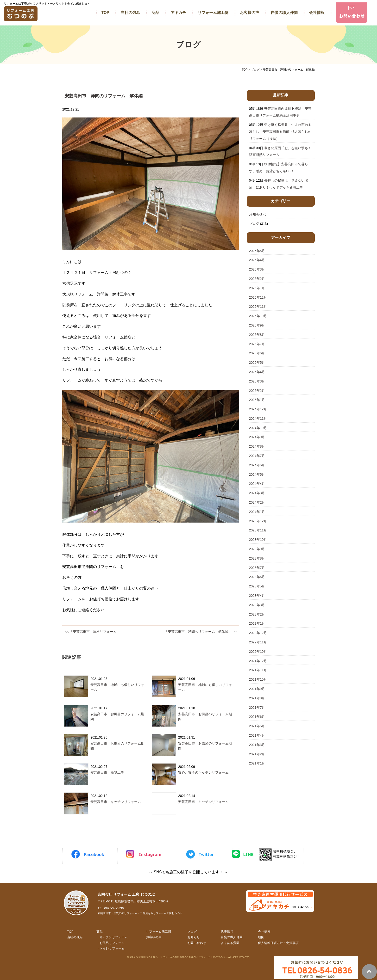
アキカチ (178, 13)
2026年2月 (257, 279)
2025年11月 (258, 307)
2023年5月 (257, 586)
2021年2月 (257, 754)
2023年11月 (258, 530)
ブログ (254, 224)
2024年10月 (258, 428)
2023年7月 (257, 568)
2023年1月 (257, 623)
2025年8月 (257, 335)
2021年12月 (258, 661)
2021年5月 (257, 726)
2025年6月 (257, 353)
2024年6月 (257, 465)
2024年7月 (257, 456)
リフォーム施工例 (213, 13)
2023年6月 (257, 577)
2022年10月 (258, 652)
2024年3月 (257, 493)
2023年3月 (257, 605)
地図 (261, 937)
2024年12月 (258, 409)
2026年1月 (257, 288)
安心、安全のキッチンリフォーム (203, 772)
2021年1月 (257, 763)
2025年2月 (257, 391)
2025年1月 (257, 400)
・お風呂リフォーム (110, 943)
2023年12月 (258, 521)
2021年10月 (258, 679)
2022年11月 (258, 642)
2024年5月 (257, 475)
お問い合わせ (197, 943)
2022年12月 (258, 633)
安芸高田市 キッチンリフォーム (116, 802)
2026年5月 (257, 251)
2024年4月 (257, 484)
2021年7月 (257, 708)
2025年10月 (258, 316)
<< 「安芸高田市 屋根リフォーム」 (92, 632)
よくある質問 (230, 943)
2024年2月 (257, 502)
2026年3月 (257, 269)
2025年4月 (257, 372)
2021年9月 (257, 689)
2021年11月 (258, 670)
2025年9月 (257, 325)
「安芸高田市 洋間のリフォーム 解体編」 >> (201, 632)
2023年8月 (257, 558)
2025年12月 (258, 297)
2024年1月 (257, 512)
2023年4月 (257, 596)
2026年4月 (257, 260)
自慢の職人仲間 (284, 13)
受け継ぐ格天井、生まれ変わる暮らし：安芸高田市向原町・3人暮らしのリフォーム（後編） (280, 132)
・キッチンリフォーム (112, 937)
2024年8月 (257, 446)
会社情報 (317, 13)
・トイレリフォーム (110, 948)
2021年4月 (257, 735)
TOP (105, 13)
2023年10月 (258, 540)
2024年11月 (258, 419)
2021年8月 (257, 698)
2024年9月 (257, 437)
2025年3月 (257, 381)
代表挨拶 (227, 932)
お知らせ (256, 214)
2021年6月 (257, 717)
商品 (155, 13)
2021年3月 (257, 745)
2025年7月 (257, 344)
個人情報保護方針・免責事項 (278, 943)
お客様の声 (250, 13)
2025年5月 (257, 363)
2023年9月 (257, 549)
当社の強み (130, 13)
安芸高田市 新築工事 (107, 772)
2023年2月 (257, 614)
